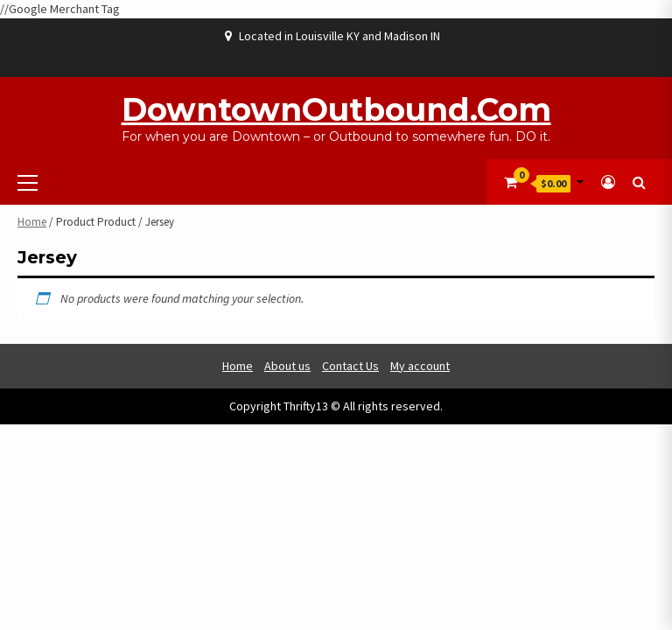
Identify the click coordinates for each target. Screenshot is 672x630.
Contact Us (350, 366)
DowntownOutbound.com (336, 109)
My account (420, 366)
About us (287, 366)
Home (32, 222)
